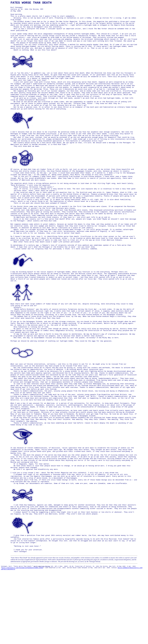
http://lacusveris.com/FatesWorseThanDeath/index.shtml (22, 640)
